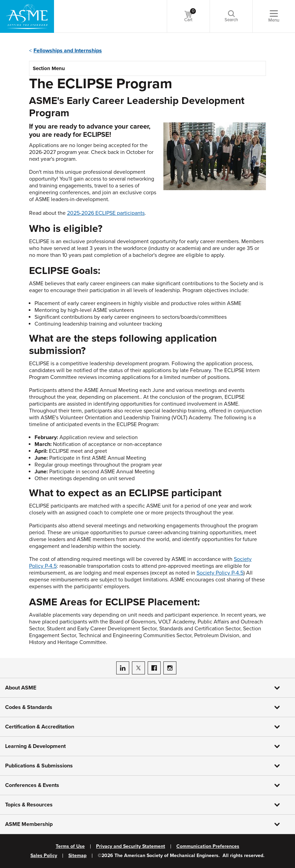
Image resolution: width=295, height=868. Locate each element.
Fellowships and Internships (68, 51)
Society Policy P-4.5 (220, 573)
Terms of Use (70, 846)
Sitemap (77, 856)
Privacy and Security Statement (131, 846)
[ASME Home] (27, 16)
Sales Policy (44, 856)
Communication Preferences (208, 846)
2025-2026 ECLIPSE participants (106, 213)
